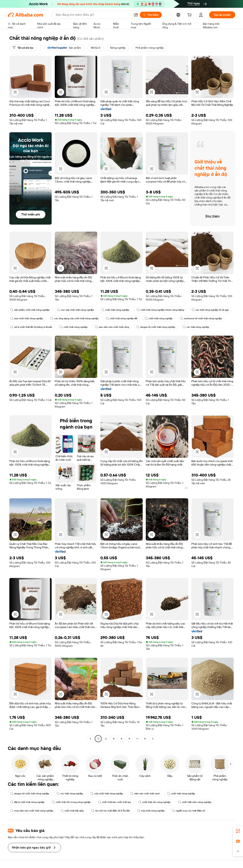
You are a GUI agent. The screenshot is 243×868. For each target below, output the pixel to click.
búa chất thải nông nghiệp (27, 318)
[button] (136, 15)
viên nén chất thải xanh (145, 794)
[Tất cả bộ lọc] (23, 48)
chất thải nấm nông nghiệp (195, 802)
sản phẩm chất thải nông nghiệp (30, 310)
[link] (238, 831)
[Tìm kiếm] (151, 15)
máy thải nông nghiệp (151, 811)
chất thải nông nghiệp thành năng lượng (160, 310)
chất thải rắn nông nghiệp (154, 802)
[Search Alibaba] (93, 15)
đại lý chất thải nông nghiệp (27, 802)
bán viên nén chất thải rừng (112, 327)
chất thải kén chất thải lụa (114, 802)
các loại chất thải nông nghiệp (75, 310)
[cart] (190, 15)
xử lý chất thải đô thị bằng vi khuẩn (31, 327)
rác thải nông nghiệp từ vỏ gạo (210, 310)
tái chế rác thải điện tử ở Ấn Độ (110, 811)
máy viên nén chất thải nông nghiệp (32, 811)
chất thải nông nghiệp (115, 310)
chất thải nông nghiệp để (121, 318)
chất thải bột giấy (72, 811)
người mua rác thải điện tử (188, 811)
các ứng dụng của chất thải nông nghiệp (74, 318)
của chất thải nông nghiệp (107, 794)
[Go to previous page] (90, 739)
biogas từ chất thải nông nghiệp (156, 327)
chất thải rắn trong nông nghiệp (71, 802)
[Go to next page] (153, 739)
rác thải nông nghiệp (196, 327)
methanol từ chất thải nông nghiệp (201, 318)
